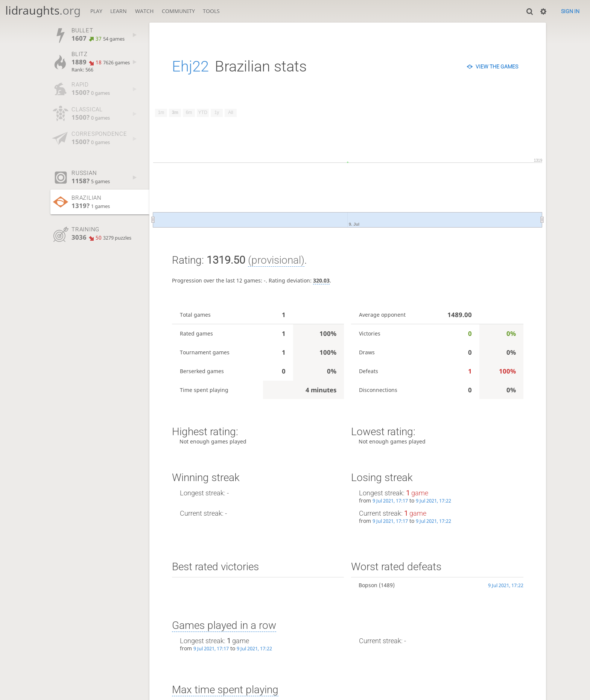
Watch (144, 11)
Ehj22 (190, 66)
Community (178, 11)
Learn (119, 11)
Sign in (570, 11)
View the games (497, 67)
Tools (211, 11)
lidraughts (43, 10)
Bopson (368, 585)
